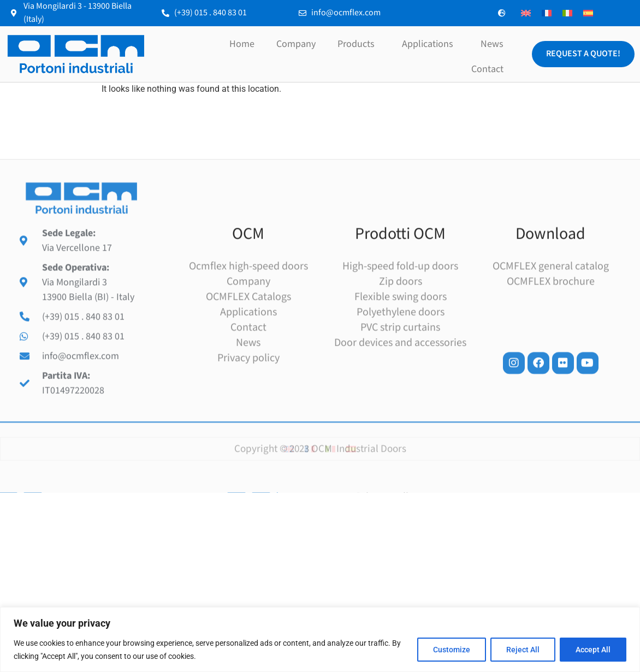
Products (359, 44)
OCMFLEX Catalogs (248, 359)
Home (242, 44)
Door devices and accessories (400, 405)
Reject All (523, 650)
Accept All (593, 650)
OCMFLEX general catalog (551, 329)
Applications (430, 44)
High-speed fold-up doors (400, 329)
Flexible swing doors (401, 359)
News (492, 44)
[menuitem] (526, 13)
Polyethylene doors (401, 375)
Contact (487, 69)
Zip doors (401, 344)
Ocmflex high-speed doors (248, 329)
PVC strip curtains (400, 390)
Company (296, 44)
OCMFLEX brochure (551, 344)
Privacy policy (248, 421)
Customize (452, 650)
